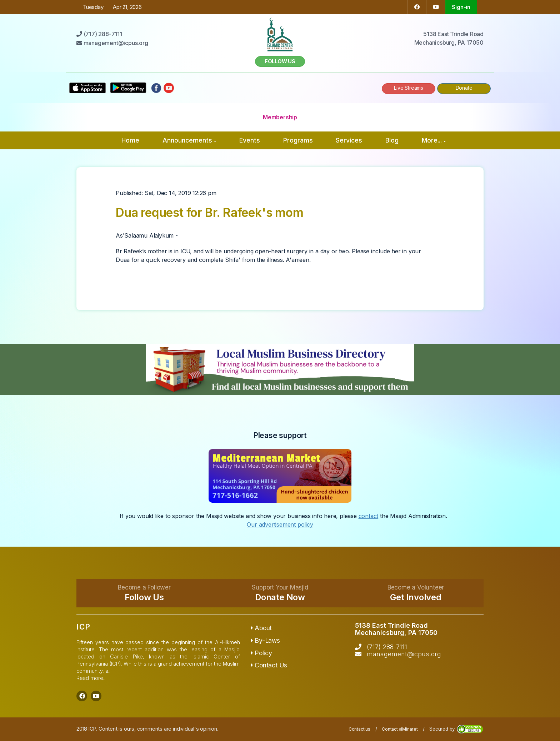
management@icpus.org (404, 654)
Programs (298, 140)
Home (130, 140)
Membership (280, 117)
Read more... (91, 678)
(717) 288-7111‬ (387, 647)
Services (349, 140)
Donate (464, 88)
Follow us (280, 61)
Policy (261, 653)
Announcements (189, 140)
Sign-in (461, 7)
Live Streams (409, 88)
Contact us (359, 729)
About (261, 628)
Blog (392, 140)
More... (434, 140)
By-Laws (265, 640)
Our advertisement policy (280, 524)
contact (369, 516)
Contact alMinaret (400, 729)
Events (250, 140)
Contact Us (269, 665)
